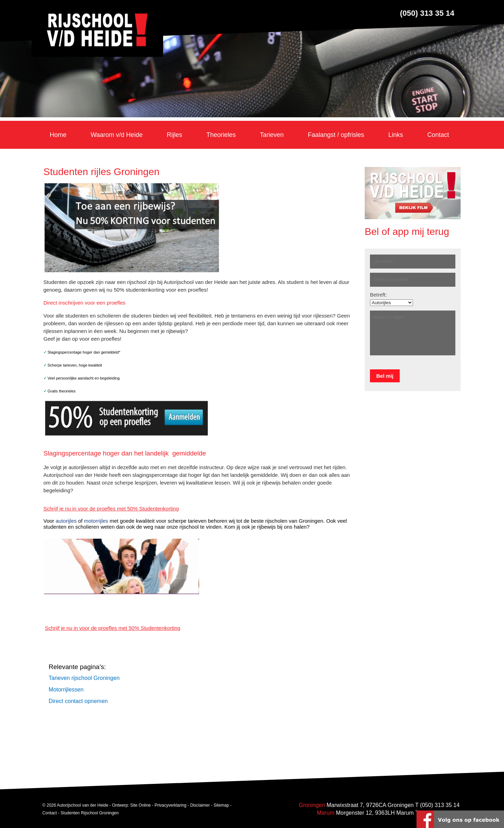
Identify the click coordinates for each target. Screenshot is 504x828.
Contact (50, 813)
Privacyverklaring (170, 806)
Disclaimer (200, 806)
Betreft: (378, 295)
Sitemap (221, 806)
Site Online (141, 806)
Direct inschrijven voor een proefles (84, 303)
